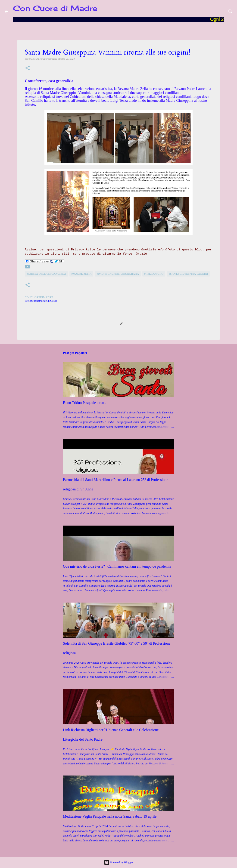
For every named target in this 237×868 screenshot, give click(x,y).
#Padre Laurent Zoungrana (118, 274)
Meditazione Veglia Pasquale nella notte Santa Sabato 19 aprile (110, 816)
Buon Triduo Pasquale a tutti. (85, 403)
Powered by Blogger (118, 862)
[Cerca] (231, 12)
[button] (28, 68)
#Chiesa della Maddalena (46, 274)
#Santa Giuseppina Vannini (188, 274)
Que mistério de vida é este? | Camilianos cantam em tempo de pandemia (117, 566)
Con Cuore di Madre (55, 8)
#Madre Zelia (81, 274)
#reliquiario (154, 274)
